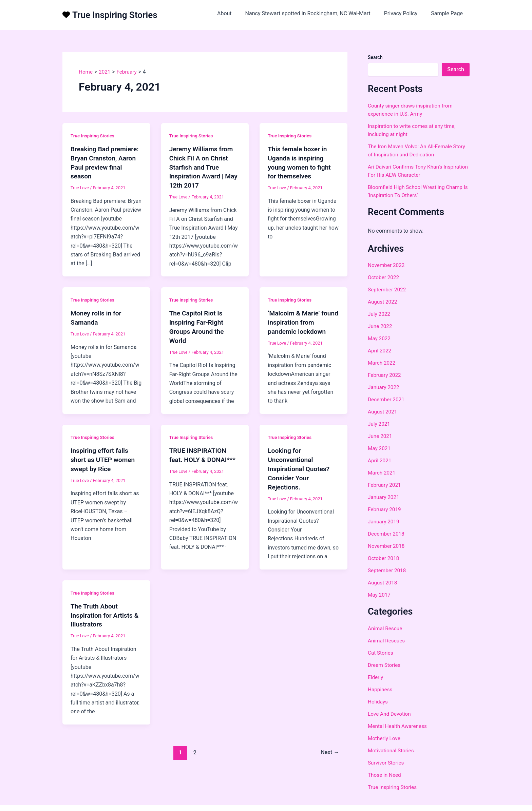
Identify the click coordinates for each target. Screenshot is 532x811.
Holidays (378, 702)
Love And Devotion (390, 714)
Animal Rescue (386, 628)
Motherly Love (385, 738)
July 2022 (379, 314)
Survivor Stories (387, 763)
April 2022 (380, 351)
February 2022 (385, 375)
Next (329, 748)
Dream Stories (385, 665)
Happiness (381, 689)
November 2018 (387, 546)
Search (375, 57)
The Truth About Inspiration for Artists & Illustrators (106, 611)
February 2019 (385, 509)
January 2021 (384, 497)
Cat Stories (381, 653)
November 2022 (387, 265)
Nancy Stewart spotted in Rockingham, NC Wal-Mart (315, 13)
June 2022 (381, 326)
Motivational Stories (392, 750)
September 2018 (388, 570)
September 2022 (388, 289)
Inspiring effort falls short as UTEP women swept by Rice (104, 457)
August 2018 (383, 583)
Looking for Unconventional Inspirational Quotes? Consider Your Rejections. (300, 466)
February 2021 (385, 485)
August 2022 (383, 302)
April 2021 (380, 460)
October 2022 (384, 277)
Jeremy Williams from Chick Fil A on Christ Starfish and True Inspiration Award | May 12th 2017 (205, 167)
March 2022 (382, 363)
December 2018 (387, 534)
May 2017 (380, 595)
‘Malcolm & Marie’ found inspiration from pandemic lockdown (302, 321)
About (234, 13)
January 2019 (384, 522)
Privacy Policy (405, 13)
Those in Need (385, 775)
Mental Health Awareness (399, 726)
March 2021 (382, 473)
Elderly (376, 677)
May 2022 (380, 338)
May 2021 (380, 448)
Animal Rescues (387, 641)
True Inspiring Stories (115, 15)
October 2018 (384, 558)
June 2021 (381, 436)
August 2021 (383, 412)
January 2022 (384, 387)
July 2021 (379, 424)
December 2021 (387, 399)
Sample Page (448, 13)
